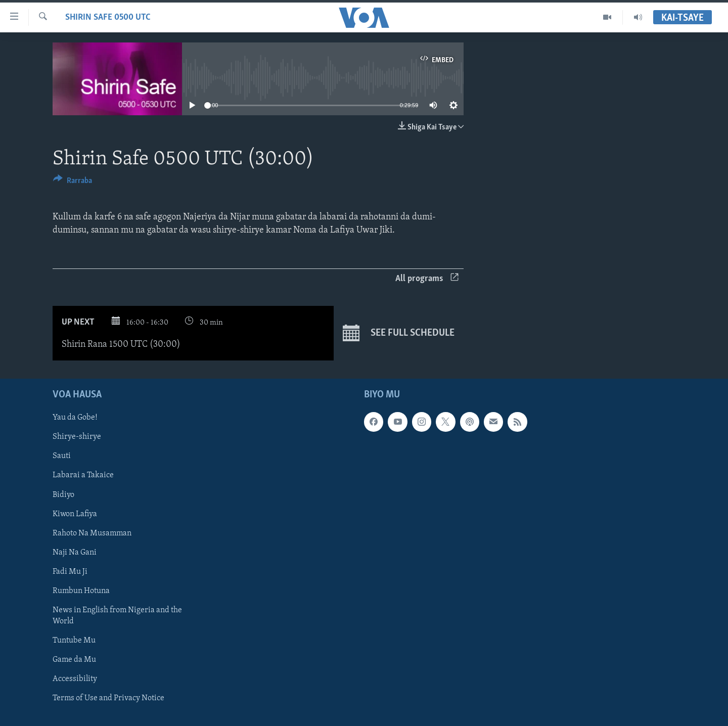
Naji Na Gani (75, 552)
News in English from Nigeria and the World (117, 615)
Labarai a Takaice (83, 475)
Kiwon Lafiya (75, 514)
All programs (427, 279)
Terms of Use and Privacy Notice (108, 698)
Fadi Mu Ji (70, 571)
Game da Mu (74, 659)
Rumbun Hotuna (81, 591)
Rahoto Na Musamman (92, 533)
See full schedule (399, 333)
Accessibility (75, 679)
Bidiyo (63, 494)
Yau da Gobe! (75, 418)
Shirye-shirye (77, 437)
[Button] (73, 182)
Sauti (62, 456)
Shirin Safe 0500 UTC (108, 17)
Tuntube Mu (74, 640)
